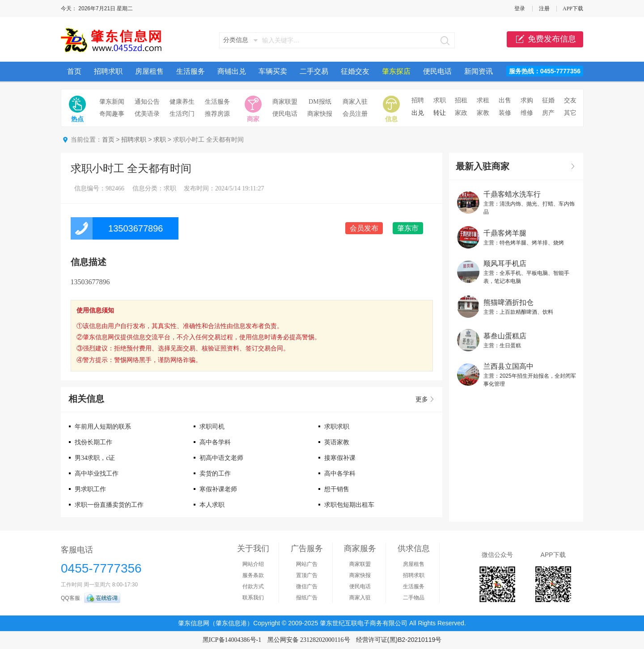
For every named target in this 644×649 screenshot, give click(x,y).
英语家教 (337, 442)
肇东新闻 (112, 102)
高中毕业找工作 (97, 474)
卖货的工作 (215, 474)
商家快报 (320, 114)
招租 (461, 100)
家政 (461, 113)
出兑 (418, 113)
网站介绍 (253, 564)
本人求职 (212, 505)
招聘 (418, 100)
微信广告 (307, 586)
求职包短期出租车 (349, 505)
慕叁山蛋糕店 (505, 336)
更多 (422, 399)
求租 (483, 100)
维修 (527, 113)
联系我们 (253, 598)
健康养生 (182, 102)
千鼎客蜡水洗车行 (512, 194)
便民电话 (437, 71)
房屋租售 (149, 71)
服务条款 (253, 575)
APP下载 (573, 8)
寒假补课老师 (218, 489)
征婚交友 (355, 71)
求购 (527, 100)
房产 (548, 113)
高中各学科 (215, 442)
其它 (570, 113)
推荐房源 (217, 114)
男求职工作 (90, 489)
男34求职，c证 (95, 458)
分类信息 (236, 40)
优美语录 (147, 114)
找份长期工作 (93, 442)
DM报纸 (320, 102)
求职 (440, 100)
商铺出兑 (232, 71)
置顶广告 (307, 575)
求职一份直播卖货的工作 (109, 505)
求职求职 (337, 427)
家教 (483, 113)
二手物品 (414, 598)
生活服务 (191, 71)
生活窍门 (182, 114)
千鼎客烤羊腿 (505, 233)
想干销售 (337, 489)
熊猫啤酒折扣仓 (508, 302)
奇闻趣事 (112, 114)
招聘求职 (108, 71)
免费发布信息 (545, 39)
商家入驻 (355, 102)
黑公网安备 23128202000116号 (309, 640)
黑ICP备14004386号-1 (232, 640)
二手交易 (314, 71)
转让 (440, 113)
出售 (505, 100)
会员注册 (355, 114)
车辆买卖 (273, 71)
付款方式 (253, 586)
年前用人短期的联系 (103, 427)
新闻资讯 (479, 71)
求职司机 (212, 427)
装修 (505, 113)
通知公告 (147, 102)
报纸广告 (307, 598)
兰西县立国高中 (508, 366)
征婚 (548, 100)
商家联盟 (285, 102)
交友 (570, 100)
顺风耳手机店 (505, 263)
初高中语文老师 (221, 458)
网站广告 (307, 564)
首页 (74, 71)
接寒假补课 (340, 458)
